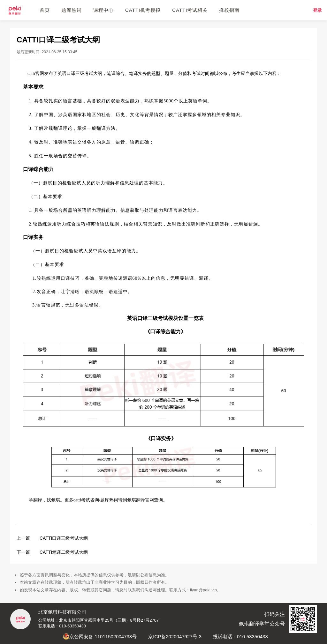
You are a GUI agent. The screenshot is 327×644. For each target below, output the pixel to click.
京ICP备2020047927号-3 (175, 637)
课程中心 (103, 10)
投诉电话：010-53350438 (240, 637)
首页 (45, 10)
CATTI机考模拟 (143, 10)
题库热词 (72, 10)
